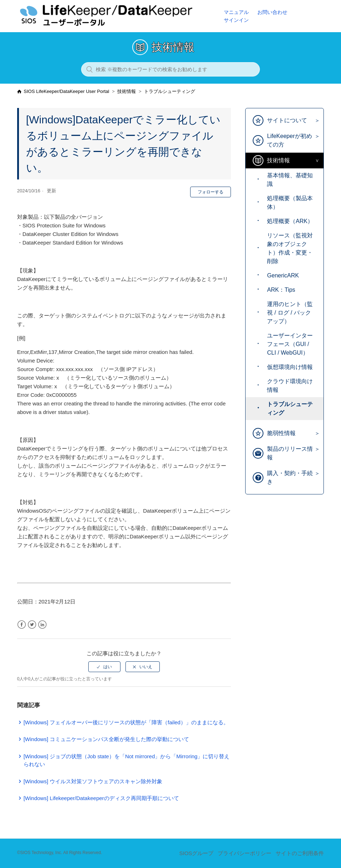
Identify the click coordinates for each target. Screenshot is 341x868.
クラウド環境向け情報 (290, 386)
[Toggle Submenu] (315, 121)
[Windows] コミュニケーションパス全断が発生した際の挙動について (106, 739)
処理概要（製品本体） (290, 203)
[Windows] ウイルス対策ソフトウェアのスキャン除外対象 (93, 781)
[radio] (104, 667)
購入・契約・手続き (290, 477)
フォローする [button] (211, 192)
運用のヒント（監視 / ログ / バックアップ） (290, 313)
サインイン (236, 20)
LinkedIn (42, 625)
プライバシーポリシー (244, 853)
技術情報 (127, 91)
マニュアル (236, 12)
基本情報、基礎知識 (290, 180)
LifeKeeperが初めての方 (289, 140)
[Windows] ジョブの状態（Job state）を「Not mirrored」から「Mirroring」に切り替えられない (127, 760)
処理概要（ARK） (290, 221)
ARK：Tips (281, 290)
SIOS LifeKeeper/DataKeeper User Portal (66, 91)
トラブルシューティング (170, 91)
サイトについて (287, 120)
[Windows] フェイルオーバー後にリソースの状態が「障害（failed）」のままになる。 (126, 722)
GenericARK (283, 275)
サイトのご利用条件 (300, 853)
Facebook (22, 625)
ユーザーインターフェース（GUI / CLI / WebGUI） (290, 344)
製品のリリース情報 (290, 453)
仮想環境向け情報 (290, 367)
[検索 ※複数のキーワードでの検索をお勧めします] (170, 69)
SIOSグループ (196, 853)
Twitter (32, 625)
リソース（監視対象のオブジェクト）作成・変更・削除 (290, 248)
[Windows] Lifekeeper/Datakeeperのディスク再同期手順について (101, 798)
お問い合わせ (272, 12)
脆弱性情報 (281, 433)
